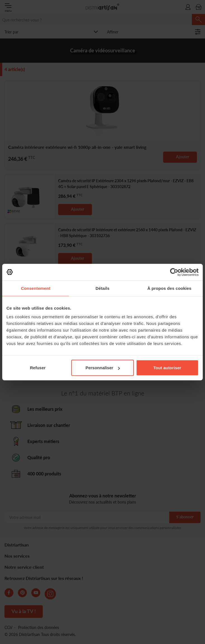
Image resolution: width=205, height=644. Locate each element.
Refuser (38, 368)
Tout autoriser (167, 368)
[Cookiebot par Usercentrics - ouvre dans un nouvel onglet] (174, 272)
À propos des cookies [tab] (169, 288)
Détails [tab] (102, 288)
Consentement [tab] (36, 288)
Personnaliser (103, 368)
